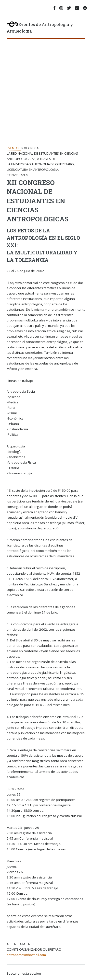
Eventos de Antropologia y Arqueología (40, 28)
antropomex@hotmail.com (26, 955)
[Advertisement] (46, 87)
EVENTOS (14, 148)
